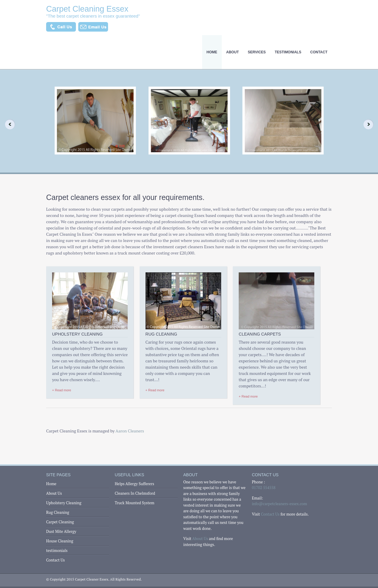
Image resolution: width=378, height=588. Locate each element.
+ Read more (62, 390)
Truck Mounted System (134, 503)
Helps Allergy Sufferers (134, 484)
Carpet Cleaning (60, 522)
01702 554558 (264, 488)
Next (370, 124)
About (233, 52)
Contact (319, 52)
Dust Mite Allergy (61, 531)
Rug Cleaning (58, 512)
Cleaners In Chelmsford (135, 493)
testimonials (288, 52)
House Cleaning (60, 541)
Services (257, 52)
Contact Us (56, 560)
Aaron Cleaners (130, 431)
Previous (8, 124)
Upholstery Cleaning (64, 503)
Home (212, 52)
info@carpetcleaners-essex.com (279, 504)
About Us (54, 493)
